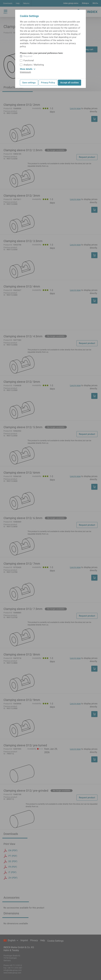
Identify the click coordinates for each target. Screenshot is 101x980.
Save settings (29, 83)
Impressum (25, 72)
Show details (28, 69)
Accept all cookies (70, 83)
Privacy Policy (48, 83)
